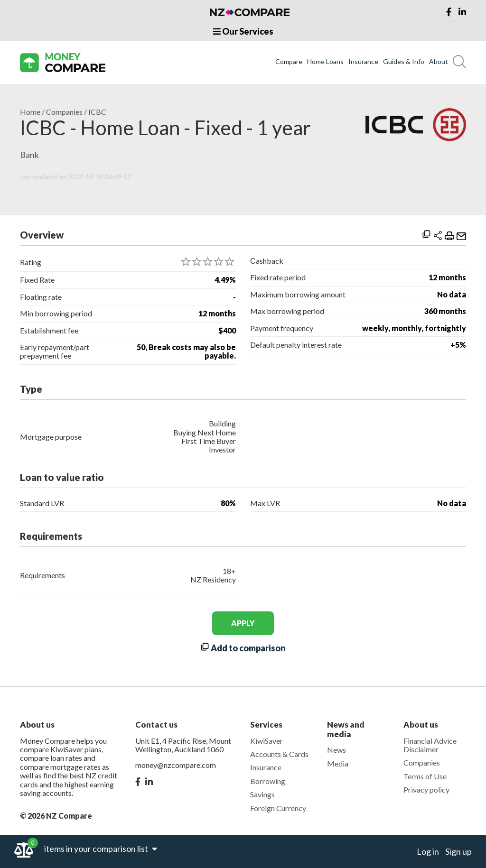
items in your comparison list (101, 849)
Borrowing (268, 781)
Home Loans (325, 62)
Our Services (243, 31)
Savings (262, 794)
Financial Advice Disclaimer (430, 745)
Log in (428, 851)
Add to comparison (243, 648)
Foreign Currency (278, 808)
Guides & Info (404, 62)
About (439, 62)
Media (338, 763)
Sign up (458, 851)
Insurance (363, 62)
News (336, 750)
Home (30, 112)
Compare (289, 62)
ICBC (97, 112)
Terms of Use (425, 776)
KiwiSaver (266, 741)
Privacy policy (426, 790)
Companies (64, 112)
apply (243, 623)
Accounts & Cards (279, 754)
